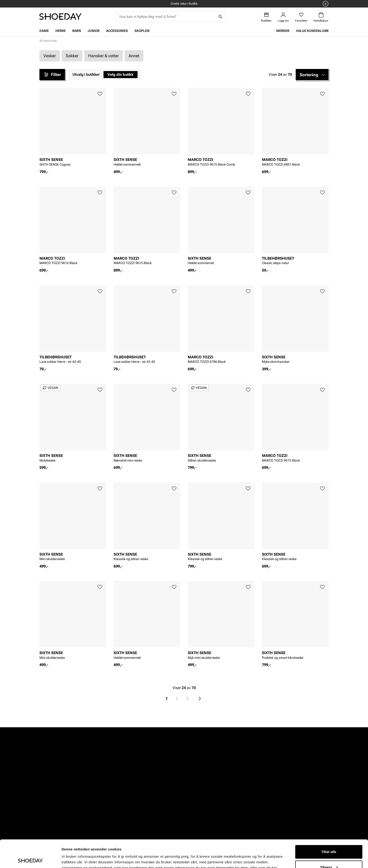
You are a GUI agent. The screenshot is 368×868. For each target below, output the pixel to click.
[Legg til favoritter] (100, 94)
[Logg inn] (283, 17)
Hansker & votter (103, 56)
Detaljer (68, 859)
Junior (94, 31)
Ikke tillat (329, 855)
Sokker (72, 56)
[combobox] (167, 17)
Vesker (50, 56)
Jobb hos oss (257, 810)
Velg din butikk (121, 74)
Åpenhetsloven (204, 810)
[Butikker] (266, 17)
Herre (61, 31)
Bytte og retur (149, 802)
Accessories (117, 31)
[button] (312, 75)
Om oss (253, 794)
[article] (73, 128)
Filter (52, 75)
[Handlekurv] (321, 17)
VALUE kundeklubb (312, 31)
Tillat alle (329, 824)
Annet (134, 56)
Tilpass (329, 840)
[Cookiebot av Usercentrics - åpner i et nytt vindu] (30, 859)
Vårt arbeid (201, 794)
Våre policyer (203, 802)
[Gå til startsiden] (60, 17)
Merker (283, 31)
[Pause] (325, 4)
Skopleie (142, 31)
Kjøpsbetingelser (152, 810)
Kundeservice (149, 794)
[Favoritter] (301, 17)
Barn (77, 31)
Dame (44, 31)
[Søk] (221, 17)
